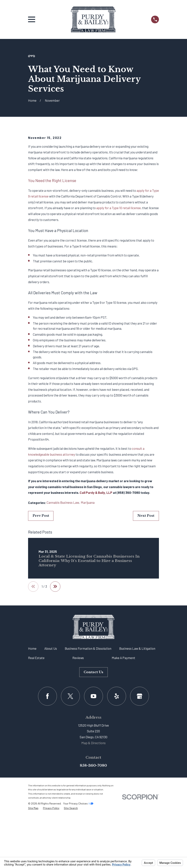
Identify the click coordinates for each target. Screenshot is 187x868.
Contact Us (93, 737)
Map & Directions (93, 808)
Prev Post (41, 581)
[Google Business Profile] (140, 761)
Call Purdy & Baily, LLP (96, 558)
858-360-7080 (93, 830)
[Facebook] (47, 761)
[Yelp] (117, 761)
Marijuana (88, 567)
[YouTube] (93, 761)
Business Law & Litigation (137, 713)
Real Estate (36, 723)
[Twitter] (70, 761)
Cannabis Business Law (63, 567)
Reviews (78, 723)
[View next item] (56, 652)
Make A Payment (123, 723)
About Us (51, 713)
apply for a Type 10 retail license (119, 273)
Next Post (146, 581)
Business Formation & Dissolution (88, 713)
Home (32, 713)
